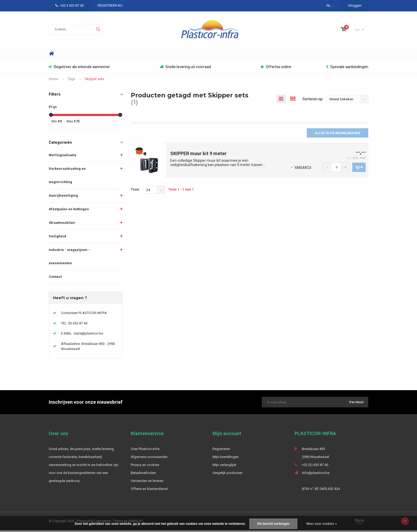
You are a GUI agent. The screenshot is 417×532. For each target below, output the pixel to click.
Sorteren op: (313, 101)
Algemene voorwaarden (149, 458)
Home (51, 55)
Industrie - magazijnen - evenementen (69, 258)
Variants (303, 169)
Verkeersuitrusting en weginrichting (67, 177)
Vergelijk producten (228, 474)
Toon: (135, 191)
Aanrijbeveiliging (63, 197)
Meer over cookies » (322, 524)
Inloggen (355, 5)
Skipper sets (94, 81)
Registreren (221, 450)
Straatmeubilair (62, 224)
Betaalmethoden (143, 474)
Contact (55, 278)
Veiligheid (57, 238)
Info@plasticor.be (316, 474)
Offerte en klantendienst (149, 490)
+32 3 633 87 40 (69, 5)
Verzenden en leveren (147, 482)
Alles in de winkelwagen (338, 135)
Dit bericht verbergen (273, 524)
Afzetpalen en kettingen (69, 211)
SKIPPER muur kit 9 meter (198, 155)
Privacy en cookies (145, 466)
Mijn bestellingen (226, 458)
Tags (71, 81)
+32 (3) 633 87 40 (315, 466)
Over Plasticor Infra (145, 450)
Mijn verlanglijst (224, 466)
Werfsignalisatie (63, 157)
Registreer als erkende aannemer (79, 69)
